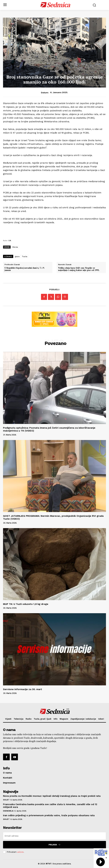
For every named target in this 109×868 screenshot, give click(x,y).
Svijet (55, 71)
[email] (55, 836)
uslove (20, 852)
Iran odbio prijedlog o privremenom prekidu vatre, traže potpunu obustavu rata (49, 815)
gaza (17, 256)
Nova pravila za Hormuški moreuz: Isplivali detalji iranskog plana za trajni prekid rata (52, 796)
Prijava (55, 845)
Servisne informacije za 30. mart (23, 689)
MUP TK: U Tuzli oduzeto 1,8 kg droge (26, 604)
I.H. (10, 240)
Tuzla (25, 256)
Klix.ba (15, 247)
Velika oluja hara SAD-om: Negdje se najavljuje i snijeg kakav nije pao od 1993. (79, 269)
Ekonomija (8, 811)
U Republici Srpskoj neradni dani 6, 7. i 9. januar (25, 269)
